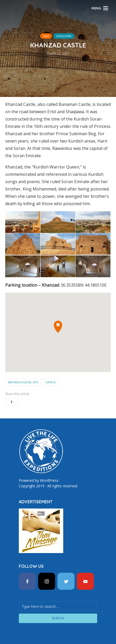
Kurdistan (64, 36)
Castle (51, 382)
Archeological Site (23, 382)
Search (58, 618)
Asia (46, 36)
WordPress (49, 480)
